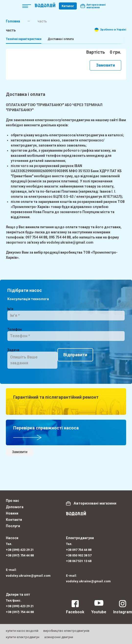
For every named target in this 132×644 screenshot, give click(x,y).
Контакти (14, 520)
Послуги (13, 526)
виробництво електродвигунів (66, 631)
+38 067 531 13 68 (79, 561)
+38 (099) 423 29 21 (20, 550)
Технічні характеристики (24, 39)
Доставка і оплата (61, 39)
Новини (12, 513)
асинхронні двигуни (59, 637)
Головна (13, 21)
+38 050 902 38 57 (79, 555)
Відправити (25, 377)
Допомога (15, 507)
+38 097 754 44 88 (79, 550)
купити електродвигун (23, 637)
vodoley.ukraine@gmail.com (28, 576)
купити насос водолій (22, 631)
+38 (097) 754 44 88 (20, 555)
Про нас (12, 501)
